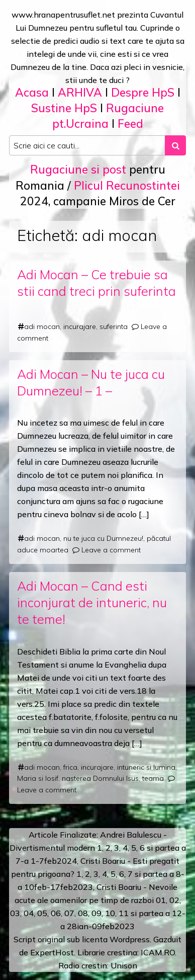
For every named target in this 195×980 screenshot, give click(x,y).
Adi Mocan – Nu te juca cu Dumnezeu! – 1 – (91, 382)
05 (42, 913)
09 (96, 913)
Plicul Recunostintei (127, 185)
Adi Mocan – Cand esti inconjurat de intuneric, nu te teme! (92, 602)
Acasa (32, 92)
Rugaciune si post (78, 169)
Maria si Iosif (38, 778)
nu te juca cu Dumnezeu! (103, 538)
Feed (130, 124)
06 (56, 913)
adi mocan (42, 326)
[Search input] (87, 145)
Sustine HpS (64, 108)
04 (29, 913)
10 (110, 913)
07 (69, 913)
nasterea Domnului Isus (100, 778)
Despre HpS (143, 92)
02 (174, 900)
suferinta (114, 326)
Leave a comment (111, 550)
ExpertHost (52, 952)
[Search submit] (175, 145)
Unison (124, 965)
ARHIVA (80, 92)
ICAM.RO (158, 952)
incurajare (80, 326)
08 (83, 913)
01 (161, 900)
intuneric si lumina (146, 767)
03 (15, 913)
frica (70, 767)
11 (124, 913)
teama (153, 778)
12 (177, 913)
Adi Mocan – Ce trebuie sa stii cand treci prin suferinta (96, 283)
